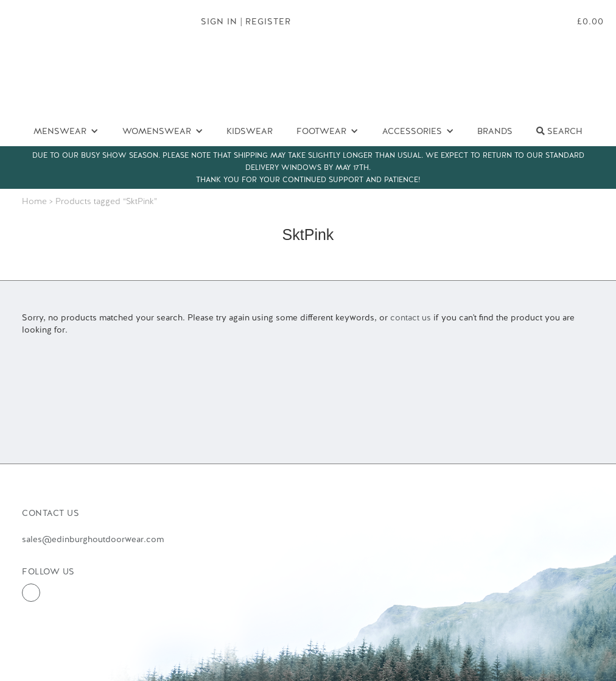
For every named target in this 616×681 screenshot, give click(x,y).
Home (34, 201)
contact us (411, 317)
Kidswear (250, 131)
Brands (495, 131)
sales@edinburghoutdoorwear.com (93, 539)
